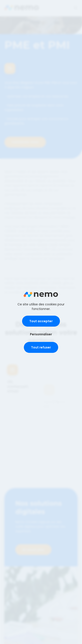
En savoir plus (33, 547)
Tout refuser (41, 347)
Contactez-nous (25, 142)
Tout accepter (41, 321)
